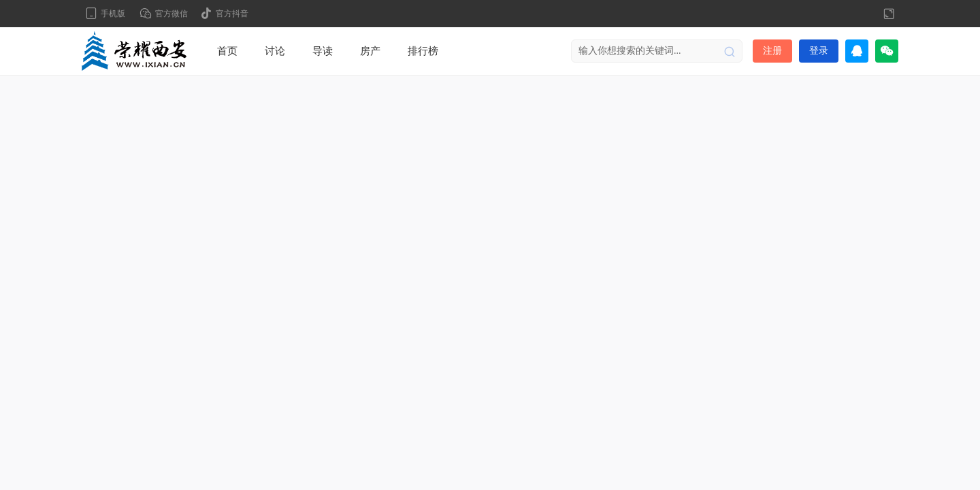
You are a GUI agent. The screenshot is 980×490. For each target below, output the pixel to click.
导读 (323, 51)
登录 (819, 51)
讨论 (275, 51)
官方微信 (171, 14)
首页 (227, 51)
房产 (370, 51)
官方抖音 (232, 14)
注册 (772, 51)
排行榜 (423, 51)
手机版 (113, 14)
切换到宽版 (889, 14)
